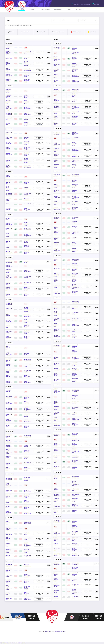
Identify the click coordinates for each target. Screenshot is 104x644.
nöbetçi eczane (4, 643)
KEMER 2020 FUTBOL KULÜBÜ (8, 81)
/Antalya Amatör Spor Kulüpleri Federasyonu (82, 4)
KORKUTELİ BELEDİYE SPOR (27, 75)
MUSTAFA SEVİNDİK (60, 631)
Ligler (69, 10)
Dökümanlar (58, 10)
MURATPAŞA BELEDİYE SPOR (27, 81)
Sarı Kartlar (92, 32)
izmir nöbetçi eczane (21, 643)
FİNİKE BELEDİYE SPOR (8, 70)
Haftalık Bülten (45, 10)
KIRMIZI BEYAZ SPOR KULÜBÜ (8, 53)
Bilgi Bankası (80, 10)
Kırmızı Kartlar (76, 32)
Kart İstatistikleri (58, 32)
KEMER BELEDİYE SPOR (8, 64)
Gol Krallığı (41, 32)
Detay (48, 53)
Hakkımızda (32, 10)
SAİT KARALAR (46, 631)
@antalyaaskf (97, 4)
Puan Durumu (25, 32)
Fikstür (11, 32)
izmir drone (12, 643)
